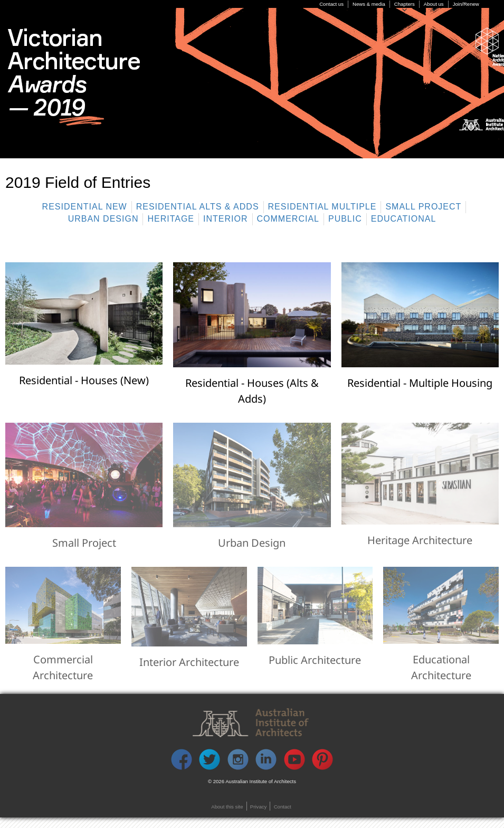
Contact (283, 807)
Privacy (258, 807)
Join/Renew (466, 4)
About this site (227, 807)
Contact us (331, 4)
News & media (369, 4)
